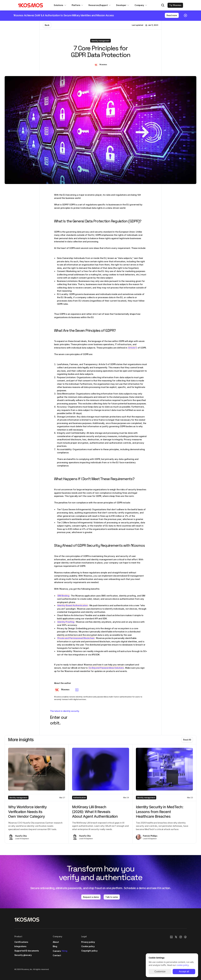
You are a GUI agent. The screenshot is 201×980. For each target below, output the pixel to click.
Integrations (20, 946)
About (56, 942)
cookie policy (183, 965)
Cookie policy (88, 946)
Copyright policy (89, 951)
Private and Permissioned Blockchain (76, 638)
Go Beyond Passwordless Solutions (106, 668)
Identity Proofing (66, 622)
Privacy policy (88, 942)
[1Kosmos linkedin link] (171, 937)
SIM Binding (63, 596)
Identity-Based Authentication (73, 605)
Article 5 (132, 348)
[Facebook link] (185, 937)
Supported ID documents (27, 951)
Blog (55, 946)
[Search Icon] (163, 5)
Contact (57, 955)
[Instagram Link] (181, 937)
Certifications (21, 942)
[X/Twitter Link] (176, 937)
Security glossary (23, 955)
